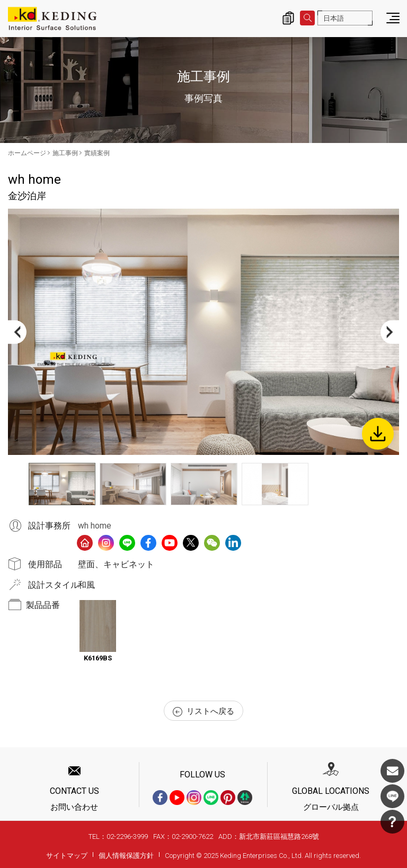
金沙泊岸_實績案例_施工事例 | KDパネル (52, 19)
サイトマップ (67, 856)
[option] (203, 332)
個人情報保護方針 (126, 856)
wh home (95, 526)
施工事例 (65, 153)
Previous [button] (17, 332)
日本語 (334, 18)
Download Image (378, 434)
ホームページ (27, 153)
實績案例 (97, 153)
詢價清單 (288, 18)
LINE (392, 796)
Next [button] (390, 332)
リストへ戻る (203, 711)
